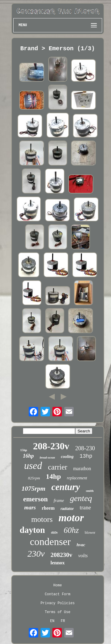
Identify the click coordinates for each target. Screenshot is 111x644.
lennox (57, 563)
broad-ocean (47, 458)
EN (52, 621)
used (33, 466)
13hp (86, 456)
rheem (48, 508)
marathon (82, 469)
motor (71, 518)
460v (54, 533)
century (65, 487)
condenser (50, 542)
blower (90, 532)
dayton (32, 530)
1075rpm (34, 488)
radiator (67, 509)
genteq (81, 498)
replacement (77, 478)
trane (85, 507)
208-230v (51, 446)
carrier (58, 467)
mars (30, 507)
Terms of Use (57, 612)
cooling (67, 457)
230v (36, 554)
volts (83, 556)
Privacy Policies (58, 603)
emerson (35, 499)
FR (63, 621)
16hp (28, 456)
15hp (24, 450)
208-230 (85, 448)
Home (58, 585)
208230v (62, 555)
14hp (53, 476)
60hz (71, 530)
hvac (81, 545)
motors (42, 519)
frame (59, 500)
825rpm (34, 478)
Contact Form (57, 594)
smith (90, 491)
